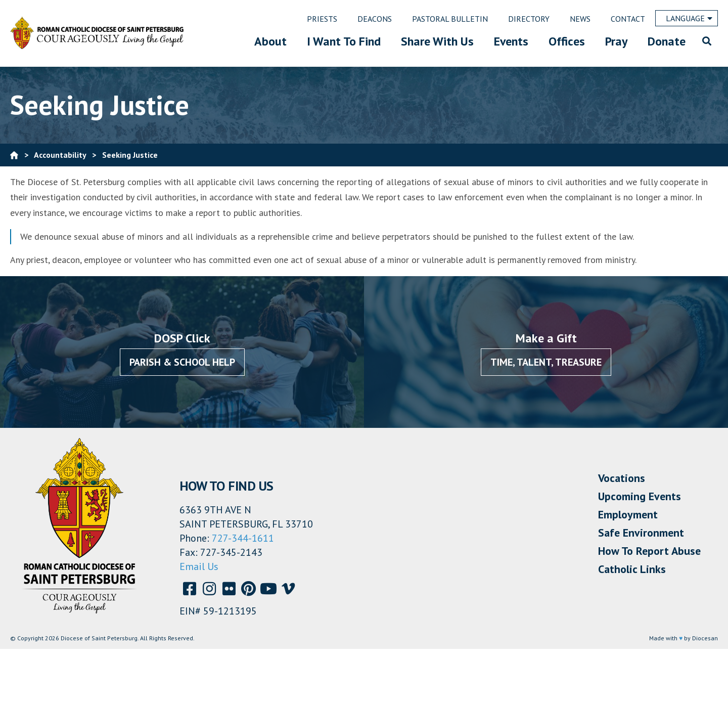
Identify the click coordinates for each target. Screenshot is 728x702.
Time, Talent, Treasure (546, 362)
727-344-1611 (243, 538)
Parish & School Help (182, 362)
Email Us (199, 566)
